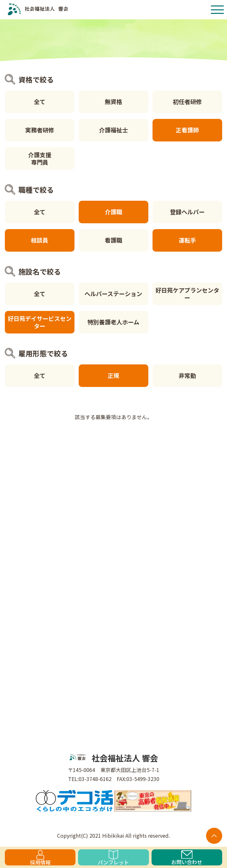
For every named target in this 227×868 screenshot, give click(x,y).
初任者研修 (187, 101)
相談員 (40, 240)
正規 (113, 375)
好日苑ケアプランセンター (187, 294)
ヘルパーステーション (113, 294)
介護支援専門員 (40, 158)
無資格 (113, 101)
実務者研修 (40, 130)
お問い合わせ (187, 858)
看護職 (113, 240)
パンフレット (113, 858)
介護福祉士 (113, 130)
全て (40, 101)
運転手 (187, 240)
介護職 (113, 212)
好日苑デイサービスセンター (40, 322)
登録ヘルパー (187, 212)
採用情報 (40, 858)
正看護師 (187, 130)
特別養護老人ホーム (113, 322)
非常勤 (187, 375)
